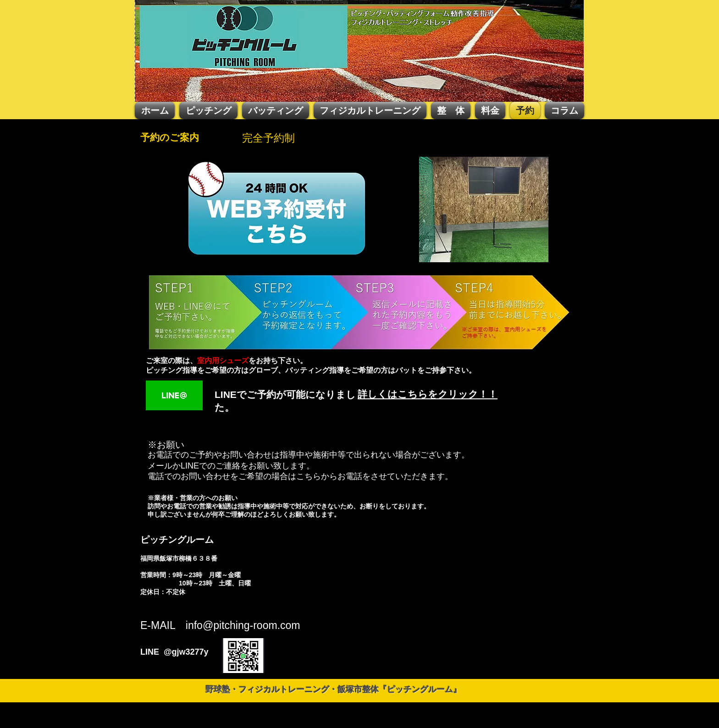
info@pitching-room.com (243, 625)
